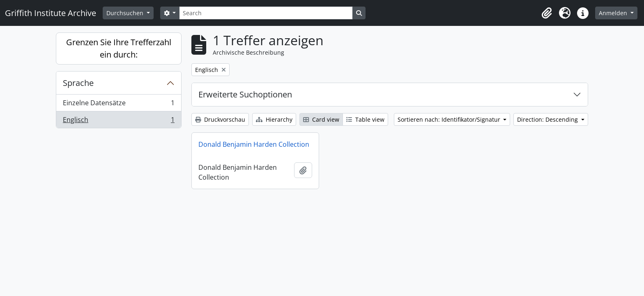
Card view (321, 119)
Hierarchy (274, 119)
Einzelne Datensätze (118, 105)
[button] (547, 13)
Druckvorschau (220, 119)
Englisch (118, 121)
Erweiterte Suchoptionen (245, 94)
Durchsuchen (126, 13)
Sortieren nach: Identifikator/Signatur (450, 119)
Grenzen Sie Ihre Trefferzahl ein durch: (119, 48)
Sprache (78, 83)
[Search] (266, 13)
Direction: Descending (548, 119)
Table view (365, 119)
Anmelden (614, 13)
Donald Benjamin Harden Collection (254, 144)
